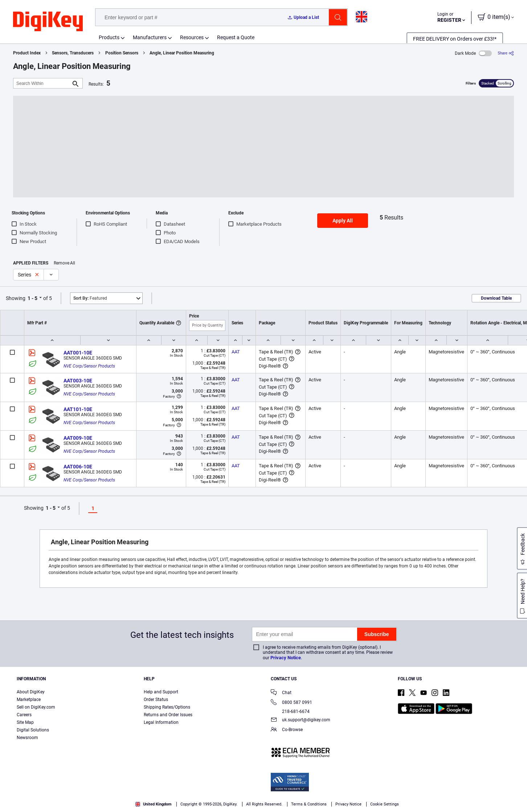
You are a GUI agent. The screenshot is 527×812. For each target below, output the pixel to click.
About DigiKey (31, 692)
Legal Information (161, 722)
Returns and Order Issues (168, 715)
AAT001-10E (78, 353)
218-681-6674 (290, 711)
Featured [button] (90, 298)
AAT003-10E (78, 381)
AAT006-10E (78, 467)
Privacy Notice (286, 658)
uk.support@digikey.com (301, 720)
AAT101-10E (78, 409)
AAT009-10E (78, 438)
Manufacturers (150, 37)
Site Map (25, 722)
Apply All (343, 221)
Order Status (156, 700)
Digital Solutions (33, 730)
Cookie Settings (385, 804)
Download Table (496, 298)
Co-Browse (287, 730)
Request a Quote (236, 37)
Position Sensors (122, 53)
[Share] (506, 53)
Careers (24, 715)
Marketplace (29, 700)
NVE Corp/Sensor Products (89, 366)
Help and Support (161, 692)
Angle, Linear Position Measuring (182, 53)
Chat (281, 693)
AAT (236, 352)
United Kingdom (154, 804)
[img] (48, 22)
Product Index (27, 53)
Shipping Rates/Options (167, 707)
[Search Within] (42, 83)
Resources (192, 37)
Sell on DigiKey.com (36, 707)
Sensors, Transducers (73, 53)
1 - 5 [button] (32, 298)
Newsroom (27, 738)
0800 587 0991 (291, 703)
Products (109, 37)
